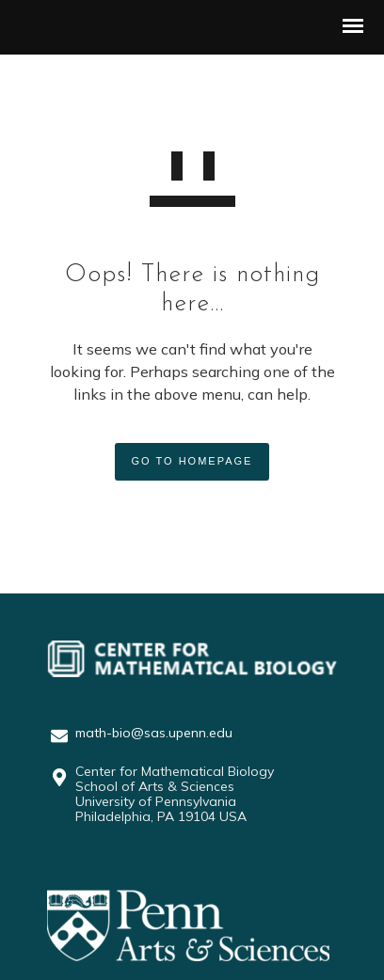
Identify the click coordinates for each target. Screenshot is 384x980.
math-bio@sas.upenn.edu (154, 733)
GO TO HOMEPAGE (192, 461)
